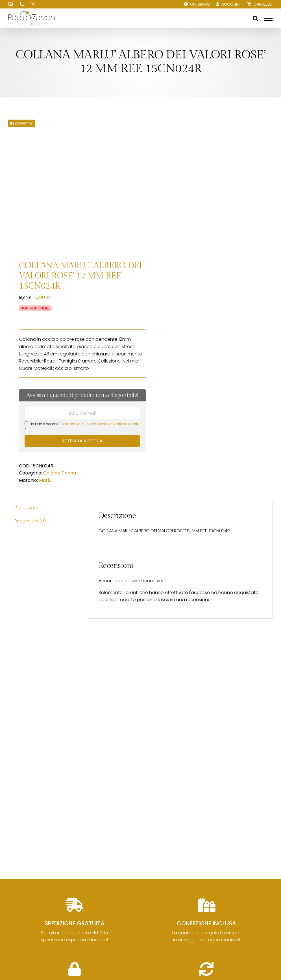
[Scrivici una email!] (10, 4)
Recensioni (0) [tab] (30, 521)
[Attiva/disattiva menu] (268, 18)
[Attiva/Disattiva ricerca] (255, 18)
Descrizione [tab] (27, 508)
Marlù (45, 480)
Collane (52, 473)
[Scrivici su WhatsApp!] (33, 4)
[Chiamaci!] (22, 4)
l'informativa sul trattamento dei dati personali (99, 424)
